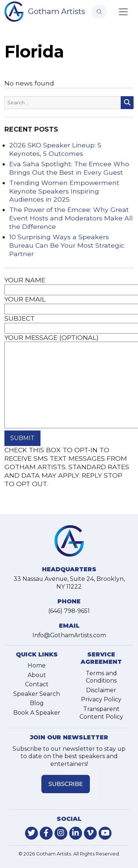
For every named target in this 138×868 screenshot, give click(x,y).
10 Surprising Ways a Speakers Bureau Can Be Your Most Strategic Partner (67, 245)
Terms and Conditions (101, 677)
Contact (37, 684)
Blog (37, 703)
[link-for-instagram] (61, 833)
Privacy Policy (101, 699)
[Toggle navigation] (123, 12)
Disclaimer (101, 690)
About (37, 675)
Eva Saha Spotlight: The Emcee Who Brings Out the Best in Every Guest (69, 168)
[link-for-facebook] (46, 833)
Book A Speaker (37, 713)
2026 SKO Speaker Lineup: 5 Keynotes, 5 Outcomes (55, 149)
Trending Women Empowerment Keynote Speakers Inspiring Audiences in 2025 (64, 191)
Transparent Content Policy (101, 713)
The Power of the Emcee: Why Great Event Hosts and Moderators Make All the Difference (71, 218)
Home (37, 665)
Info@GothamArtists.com (69, 635)
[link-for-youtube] (105, 833)
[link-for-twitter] (31, 833)
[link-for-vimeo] (90, 833)
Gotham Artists (56, 11)
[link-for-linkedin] (76, 833)
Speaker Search (37, 694)
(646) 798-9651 (69, 611)
